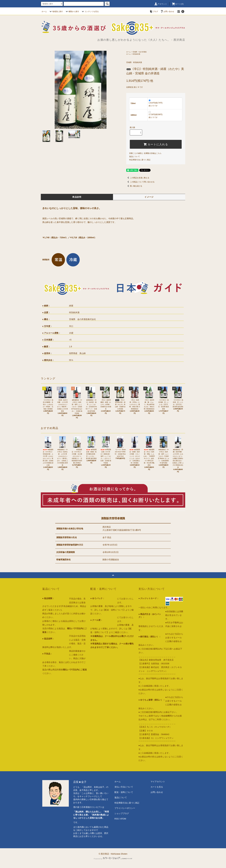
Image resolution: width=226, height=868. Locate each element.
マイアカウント (158, 782)
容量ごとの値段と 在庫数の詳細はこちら (145, 153)
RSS (117, 819)
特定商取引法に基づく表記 (140, 160)
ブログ (154, 12)
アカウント (161, 4)
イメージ (149, 197)
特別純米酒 (136, 54)
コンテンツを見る (90, 12)
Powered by (113, 859)
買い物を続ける (134, 186)
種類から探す (72, 12)
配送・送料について (124, 792)
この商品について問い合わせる (140, 182)
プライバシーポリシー (125, 808)
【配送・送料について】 (114, 610)
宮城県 (135, 52)
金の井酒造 (143, 52)
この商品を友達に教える (138, 178)
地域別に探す (56, 12)
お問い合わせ (167, 12)
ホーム (44, 12)
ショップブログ (122, 813)
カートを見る (157, 787)
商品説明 (77, 197)
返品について (135, 157)
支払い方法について (124, 787)
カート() (178, 4)
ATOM (123, 819)
